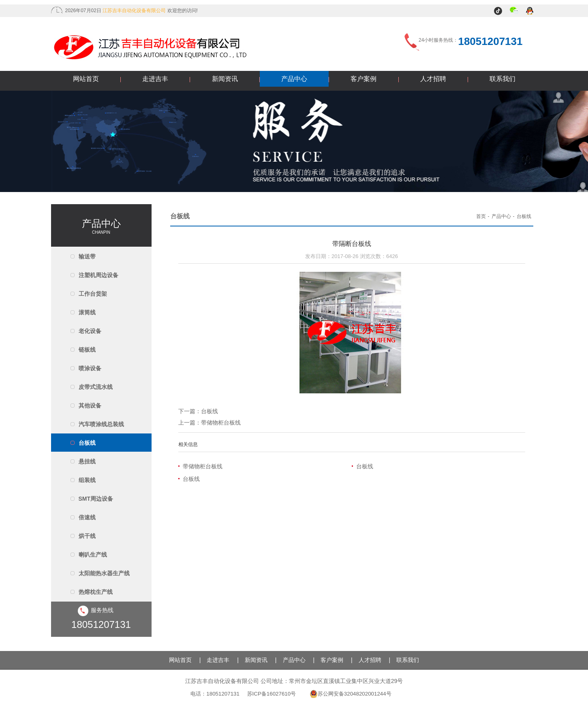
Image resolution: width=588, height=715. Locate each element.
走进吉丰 (155, 79)
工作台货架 (93, 294)
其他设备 (90, 406)
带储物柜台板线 (221, 423)
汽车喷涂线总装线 (101, 424)
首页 (481, 216)
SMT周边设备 (96, 499)
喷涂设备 (90, 368)
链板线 (87, 350)
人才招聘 (433, 79)
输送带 (87, 256)
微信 (514, 11)
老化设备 (90, 331)
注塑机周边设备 (98, 275)
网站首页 (86, 79)
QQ (530, 11)
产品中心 (294, 79)
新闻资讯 (225, 79)
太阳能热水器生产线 (104, 573)
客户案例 (363, 79)
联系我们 (502, 79)
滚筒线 (87, 312)
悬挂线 (87, 461)
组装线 (87, 480)
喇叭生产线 (93, 555)
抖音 (499, 11)
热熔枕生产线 (96, 592)
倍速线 (87, 517)
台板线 (87, 443)
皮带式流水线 (96, 387)
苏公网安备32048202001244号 (351, 694)
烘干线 (87, 536)
